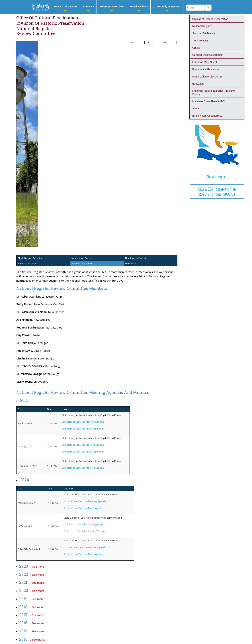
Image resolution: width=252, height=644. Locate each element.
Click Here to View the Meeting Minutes (85, 508)
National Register (34, 29)
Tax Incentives (200, 41)
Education (198, 84)
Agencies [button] (88, 8)
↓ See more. (38, 567)
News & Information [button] (66, 8)
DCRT (41, 7)
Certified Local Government (208, 55)
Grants (196, 48)
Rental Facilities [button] (139, 8)
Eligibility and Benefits (30, 258)
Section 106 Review (204, 33)
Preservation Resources (206, 69)
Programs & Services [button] (112, 8)
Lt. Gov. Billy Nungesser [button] (167, 8)
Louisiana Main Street (205, 62)
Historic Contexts (27, 263)
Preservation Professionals (207, 77)
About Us (198, 108)
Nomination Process (83, 258)
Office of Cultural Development (48, 18)
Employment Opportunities (207, 116)
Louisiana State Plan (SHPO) (209, 101)
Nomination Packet (136, 258)
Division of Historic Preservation (50, 23)
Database (131, 263)
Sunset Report (217, 176)
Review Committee (36, 33)
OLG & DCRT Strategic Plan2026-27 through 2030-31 (217, 191)
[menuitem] (65, 7)
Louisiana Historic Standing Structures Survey (214, 92)
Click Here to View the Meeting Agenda (85, 501)
